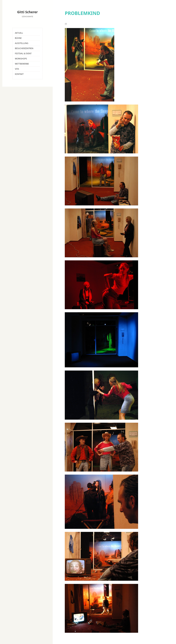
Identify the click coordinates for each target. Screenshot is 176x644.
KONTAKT (19, 74)
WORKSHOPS (21, 59)
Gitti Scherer (27, 12)
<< (66, 23)
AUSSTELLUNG (22, 43)
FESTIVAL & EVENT (23, 53)
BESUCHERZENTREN (24, 48)
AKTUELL (19, 33)
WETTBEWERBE (22, 64)
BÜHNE (18, 38)
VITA (17, 69)
